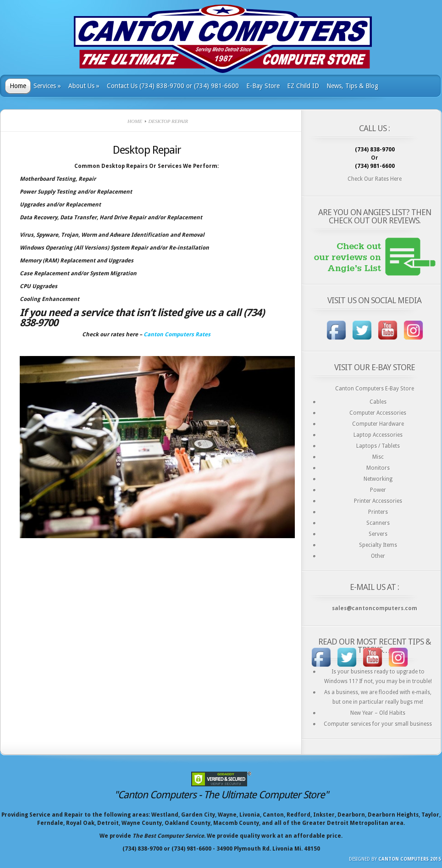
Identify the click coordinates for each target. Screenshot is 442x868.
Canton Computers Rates (177, 334)
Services (47, 86)
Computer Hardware (378, 424)
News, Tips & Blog (352, 86)
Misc (378, 457)
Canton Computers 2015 (410, 859)
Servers (378, 534)
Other (378, 556)
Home (18, 86)
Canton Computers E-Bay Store (375, 389)
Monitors (378, 468)
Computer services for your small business (378, 724)
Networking (378, 479)
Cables (378, 402)
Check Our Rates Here (375, 179)
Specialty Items (378, 545)
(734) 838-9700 (375, 150)
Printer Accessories (378, 501)
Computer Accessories (378, 413)
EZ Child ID (303, 86)
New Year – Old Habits (378, 713)
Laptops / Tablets (378, 446)
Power (378, 490)
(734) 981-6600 (375, 166)
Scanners (378, 523)
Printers (378, 512)
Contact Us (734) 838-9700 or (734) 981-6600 (173, 86)
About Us (84, 86)
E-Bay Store (263, 86)
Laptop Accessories (378, 435)
